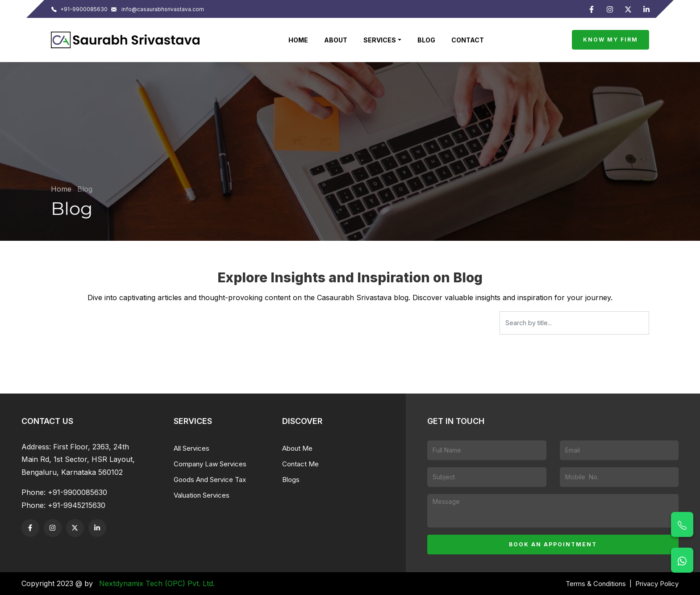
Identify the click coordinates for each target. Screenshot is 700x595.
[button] (382, 40)
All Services (192, 448)
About (336, 40)
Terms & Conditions (596, 584)
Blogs (291, 480)
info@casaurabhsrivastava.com (158, 9)
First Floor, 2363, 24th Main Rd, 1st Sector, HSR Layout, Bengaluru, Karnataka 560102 (78, 460)
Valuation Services (202, 495)
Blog (426, 40)
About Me (297, 448)
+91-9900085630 (79, 9)
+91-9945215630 (77, 505)
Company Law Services (210, 464)
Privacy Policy (657, 584)
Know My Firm (610, 40)
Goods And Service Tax (210, 480)
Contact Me (300, 464)
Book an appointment (553, 544)
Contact (468, 40)
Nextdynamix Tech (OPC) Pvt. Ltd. (157, 583)
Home (298, 40)
